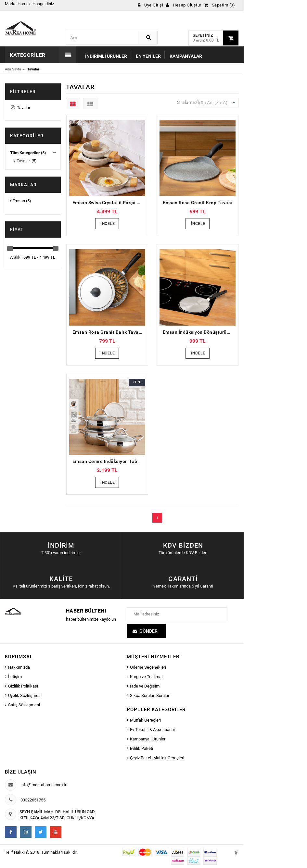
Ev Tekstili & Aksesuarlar (153, 730)
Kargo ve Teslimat (146, 677)
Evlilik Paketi (141, 748)
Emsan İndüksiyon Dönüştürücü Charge (199, 332)
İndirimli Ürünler (106, 56)
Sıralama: (186, 102)
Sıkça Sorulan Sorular (150, 695)
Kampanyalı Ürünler (148, 739)
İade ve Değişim (145, 686)
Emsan (17, 201)
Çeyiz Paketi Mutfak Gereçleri (157, 758)
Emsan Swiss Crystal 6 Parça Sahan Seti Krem (109, 203)
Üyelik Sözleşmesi (25, 695)
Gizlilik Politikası (23, 686)
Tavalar (20, 108)
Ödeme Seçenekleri (148, 667)
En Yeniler (148, 56)
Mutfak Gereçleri (145, 720)
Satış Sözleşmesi (24, 705)
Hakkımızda (19, 667)
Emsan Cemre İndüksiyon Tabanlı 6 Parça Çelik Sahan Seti (109, 461)
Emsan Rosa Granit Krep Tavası (198, 203)
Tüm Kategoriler (25, 153)
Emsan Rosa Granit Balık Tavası (108, 332)
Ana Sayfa (13, 69)
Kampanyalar (186, 56)
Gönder (148, 631)
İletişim (15, 677)
